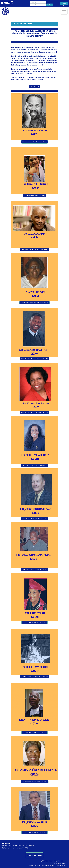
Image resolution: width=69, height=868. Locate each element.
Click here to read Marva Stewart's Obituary (34, 303)
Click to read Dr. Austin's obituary (35, 196)
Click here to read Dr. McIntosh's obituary (34, 412)
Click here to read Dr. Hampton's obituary (35, 358)
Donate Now (34, 855)
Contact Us (64, 4)
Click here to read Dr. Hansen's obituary (35, 465)
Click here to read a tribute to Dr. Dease (35, 782)
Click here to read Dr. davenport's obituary (35, 677)
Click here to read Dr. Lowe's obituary (34, 519)
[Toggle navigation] (64, 12)
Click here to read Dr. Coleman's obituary (34, 249)
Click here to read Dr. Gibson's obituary (35, 570)
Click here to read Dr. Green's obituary (34, 142)
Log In (50, 5)
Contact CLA (35, 86)
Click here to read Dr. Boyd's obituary (34, 733)
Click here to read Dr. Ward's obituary (34, 622)
